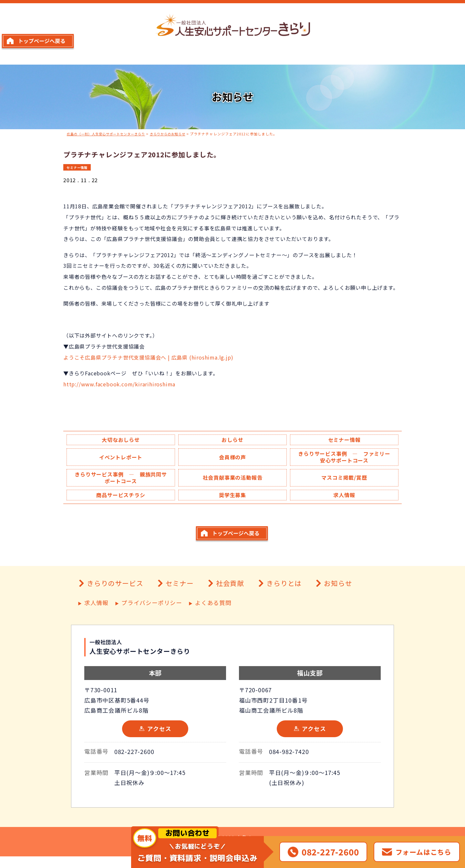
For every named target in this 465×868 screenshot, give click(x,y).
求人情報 (344, 497)
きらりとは (284, 595)
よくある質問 (213, 615)
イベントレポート (121, 458)
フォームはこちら (424, 852)
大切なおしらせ (121, 440)
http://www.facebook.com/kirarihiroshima (119, 384)
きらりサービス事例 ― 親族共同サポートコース (121, 480)
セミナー (180, 595)
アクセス (159, 740)
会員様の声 (232, 458)
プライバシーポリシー (152, 615)
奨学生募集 (232, 497)
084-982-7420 (289, 763)
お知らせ (338, 595)
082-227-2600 (134, 763)
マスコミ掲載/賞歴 (344, 479)
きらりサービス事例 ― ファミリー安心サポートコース (344, 458)
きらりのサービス (115, 595)
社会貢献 (230, 595)
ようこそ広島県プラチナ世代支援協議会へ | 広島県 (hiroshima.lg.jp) (148, 357)
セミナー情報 (78, 167)
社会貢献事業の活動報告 (233, 479)
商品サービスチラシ (121, 497)
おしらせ (232, 440)
